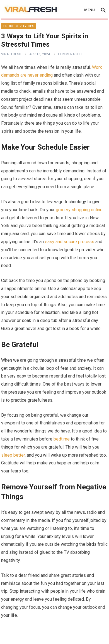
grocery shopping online (79, 210)
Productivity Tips (19, 26)
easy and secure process (70, 242)
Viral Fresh (11, 54)
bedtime (62, 439)
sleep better (13, 455)
